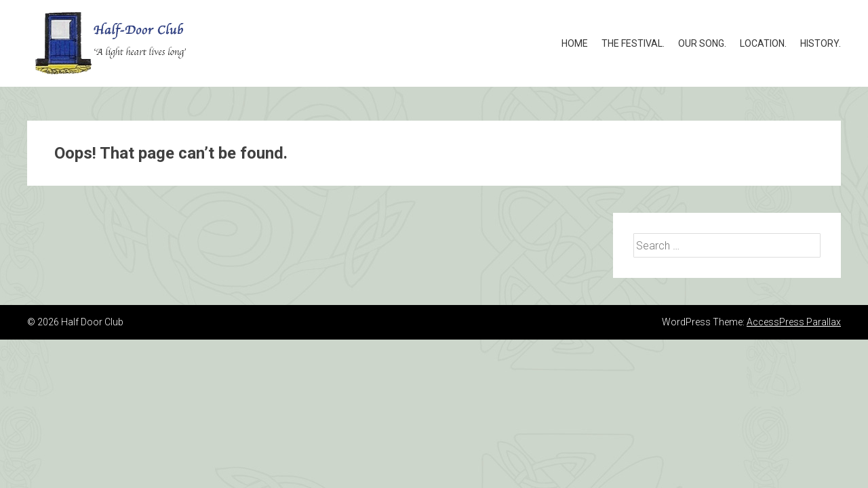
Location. (763, 43)
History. (821, 43)
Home (575, 43)
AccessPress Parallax (794, 322)
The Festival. (633, 43)
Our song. (702, 43)
